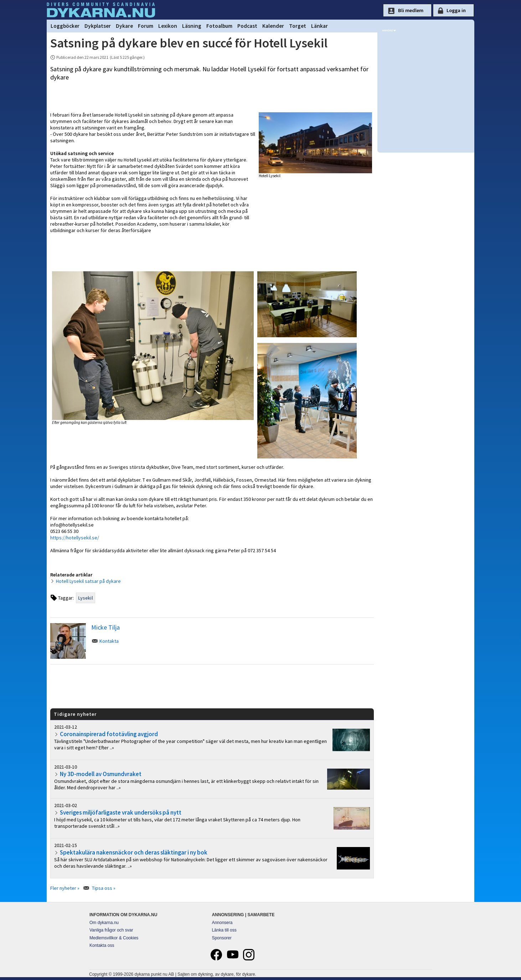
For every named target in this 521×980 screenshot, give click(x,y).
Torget (298, 26)
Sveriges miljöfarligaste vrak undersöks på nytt (121, 812)
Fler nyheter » (65, 888)
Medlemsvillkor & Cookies (114, 938)
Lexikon (168, 26)
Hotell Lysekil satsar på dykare (88, 581)
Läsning (192, 26)
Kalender (273, 26)
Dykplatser (98, 26)
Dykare (124, 26)
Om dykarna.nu (104, 923)
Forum (146, 26)
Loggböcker (65, 26)
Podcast (247, 26)
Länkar (319, 26)
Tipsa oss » (104, 888)
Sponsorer (221, 938)
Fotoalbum (219, 26)
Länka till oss (224, 930)
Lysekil (86, 598)
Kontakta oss (102, 945)
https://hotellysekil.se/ (75, 538)
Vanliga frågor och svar (111, 930)
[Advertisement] (212, 686)
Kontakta (109, 641)
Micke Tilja (105, 627)
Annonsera (222, 923)
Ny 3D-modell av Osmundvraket (101, 774)
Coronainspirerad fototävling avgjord (109, 734)
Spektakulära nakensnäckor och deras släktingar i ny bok (134, 852)
